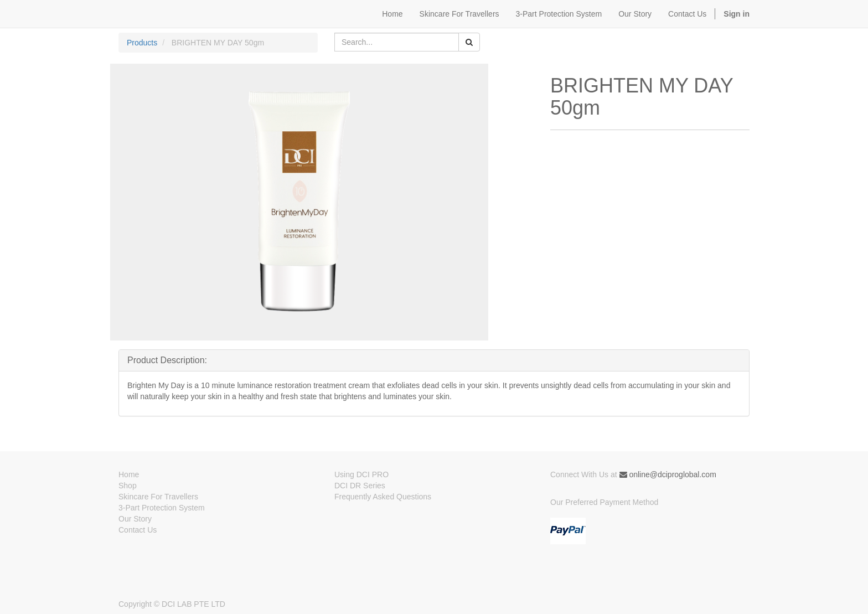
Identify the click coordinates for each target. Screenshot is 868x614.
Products (142, 43)
